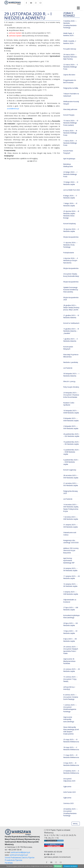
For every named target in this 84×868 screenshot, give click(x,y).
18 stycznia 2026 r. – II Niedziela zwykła (71, 230)
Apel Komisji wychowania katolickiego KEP (69, 560)
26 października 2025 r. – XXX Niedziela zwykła (71, 435)
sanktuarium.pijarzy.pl (19, 855)
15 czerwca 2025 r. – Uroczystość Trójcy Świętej (70, 679)
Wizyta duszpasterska (71, 237)
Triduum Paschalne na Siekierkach (71, 95)
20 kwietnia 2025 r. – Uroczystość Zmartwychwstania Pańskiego (71, 812)
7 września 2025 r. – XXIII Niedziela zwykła (71, 518)
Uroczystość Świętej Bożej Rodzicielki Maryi (71, 275)
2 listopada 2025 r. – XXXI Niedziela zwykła (71, 427)
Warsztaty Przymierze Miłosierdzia (71, 356)
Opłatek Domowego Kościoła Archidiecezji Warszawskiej (71, 290)
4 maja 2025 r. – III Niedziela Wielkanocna (71, 764)
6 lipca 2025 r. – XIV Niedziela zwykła (70, 640)
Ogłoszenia (67, 787)
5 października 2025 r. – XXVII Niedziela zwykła (71, 462)
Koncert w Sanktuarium (71, 323)
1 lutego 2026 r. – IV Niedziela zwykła (70, 204)
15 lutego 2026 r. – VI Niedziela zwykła (71, 183)
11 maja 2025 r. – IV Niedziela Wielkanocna (71, 756)
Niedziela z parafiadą (71, 362)
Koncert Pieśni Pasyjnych (68, 152)
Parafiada (9, 863)
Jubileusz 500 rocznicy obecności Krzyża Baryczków (71, 550)
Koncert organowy (70, 470)
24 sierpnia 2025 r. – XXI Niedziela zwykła (70, 569)
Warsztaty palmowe (70, 109)
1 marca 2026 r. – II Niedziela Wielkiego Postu (70, 143)
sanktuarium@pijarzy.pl (20, 852)
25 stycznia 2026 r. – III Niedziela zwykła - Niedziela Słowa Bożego (71, 215)
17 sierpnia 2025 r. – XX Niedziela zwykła (72, 577)
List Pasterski (68, 368)
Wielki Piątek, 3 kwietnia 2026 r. (69, 34)
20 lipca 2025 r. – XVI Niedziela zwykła (70, 624)
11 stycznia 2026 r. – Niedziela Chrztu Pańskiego (70, 245)
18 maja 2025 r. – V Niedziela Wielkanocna (71, 748)
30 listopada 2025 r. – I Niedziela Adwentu (71, 375)
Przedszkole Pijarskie (14, 860)
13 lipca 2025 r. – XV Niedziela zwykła (70, 632)
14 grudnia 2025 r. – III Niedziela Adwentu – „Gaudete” (71, 331)
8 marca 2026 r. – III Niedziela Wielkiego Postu (70, 133)
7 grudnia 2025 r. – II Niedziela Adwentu (70, 340)
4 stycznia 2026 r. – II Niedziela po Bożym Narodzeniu (71, 260)
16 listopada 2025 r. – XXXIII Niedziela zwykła (71, 412)
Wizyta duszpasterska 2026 (71, 299)
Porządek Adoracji (70, 49)
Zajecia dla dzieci (69, 75)
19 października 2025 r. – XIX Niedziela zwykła (71, 443)
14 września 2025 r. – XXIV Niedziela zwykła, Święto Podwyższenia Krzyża (71, 508)
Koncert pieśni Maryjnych (68, 348)
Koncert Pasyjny (69, 115)
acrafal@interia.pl (13, 109)
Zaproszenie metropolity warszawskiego (69, 719)
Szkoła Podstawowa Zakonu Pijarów (20, 858)
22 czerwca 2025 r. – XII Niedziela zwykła (71, 670)
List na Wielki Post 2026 (72, 190)
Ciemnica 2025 (68, 803)
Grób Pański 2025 (70, 792)
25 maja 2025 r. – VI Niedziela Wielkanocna (71, 741)
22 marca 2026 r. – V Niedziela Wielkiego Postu (71, 67)
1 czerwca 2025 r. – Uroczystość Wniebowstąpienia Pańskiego (70, 708)
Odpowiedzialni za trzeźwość (70, 601)
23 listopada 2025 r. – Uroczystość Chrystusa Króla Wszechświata (71, 395)
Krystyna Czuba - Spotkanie (69, 404)
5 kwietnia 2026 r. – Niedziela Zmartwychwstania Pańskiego (70, 24)
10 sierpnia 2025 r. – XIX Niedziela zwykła (70, 585)
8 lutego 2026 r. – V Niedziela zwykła (70, 197)
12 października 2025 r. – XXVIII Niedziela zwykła (71, 452)
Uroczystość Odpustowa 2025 (69, 780)
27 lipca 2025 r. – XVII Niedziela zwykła (71, 609)
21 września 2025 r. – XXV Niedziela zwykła (71, 484)
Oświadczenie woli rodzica (70, 534)
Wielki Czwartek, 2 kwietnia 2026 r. (70, 42)
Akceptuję (58, 866)
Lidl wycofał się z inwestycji (69, 688)
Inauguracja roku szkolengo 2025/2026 (71, 541)
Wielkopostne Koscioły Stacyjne (71, 103)
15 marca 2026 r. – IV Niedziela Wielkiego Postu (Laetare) (71, 123)
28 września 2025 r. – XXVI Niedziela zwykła (71, 476)
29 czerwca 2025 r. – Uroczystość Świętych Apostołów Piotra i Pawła (71, 650)
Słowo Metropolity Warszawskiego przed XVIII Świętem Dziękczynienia (71, 730)
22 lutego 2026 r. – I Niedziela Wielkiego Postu (70, 174)
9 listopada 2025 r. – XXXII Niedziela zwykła (71, 419)
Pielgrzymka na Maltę (71, 88)
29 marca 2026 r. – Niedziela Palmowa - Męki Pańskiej (70, 57)
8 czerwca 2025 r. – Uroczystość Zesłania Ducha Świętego (71, 697)
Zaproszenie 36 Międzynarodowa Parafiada (69, 661)
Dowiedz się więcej (70, 866)
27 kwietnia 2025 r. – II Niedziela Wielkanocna (71, 772)
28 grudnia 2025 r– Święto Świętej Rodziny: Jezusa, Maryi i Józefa (71, 308)
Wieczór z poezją (69, 381)
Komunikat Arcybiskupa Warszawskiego (71, 616)
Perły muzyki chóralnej (71, 387)
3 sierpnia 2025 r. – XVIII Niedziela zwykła (71, 593)
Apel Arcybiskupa (69, 159)
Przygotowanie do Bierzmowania (70, 81)
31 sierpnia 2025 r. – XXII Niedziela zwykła (70, 526)
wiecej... (76, 824)
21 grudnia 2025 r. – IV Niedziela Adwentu (71, 316)
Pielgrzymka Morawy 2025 (71, 492)
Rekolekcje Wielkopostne (68, 165)
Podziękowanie (69, 253)
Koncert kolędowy (70, 224)
